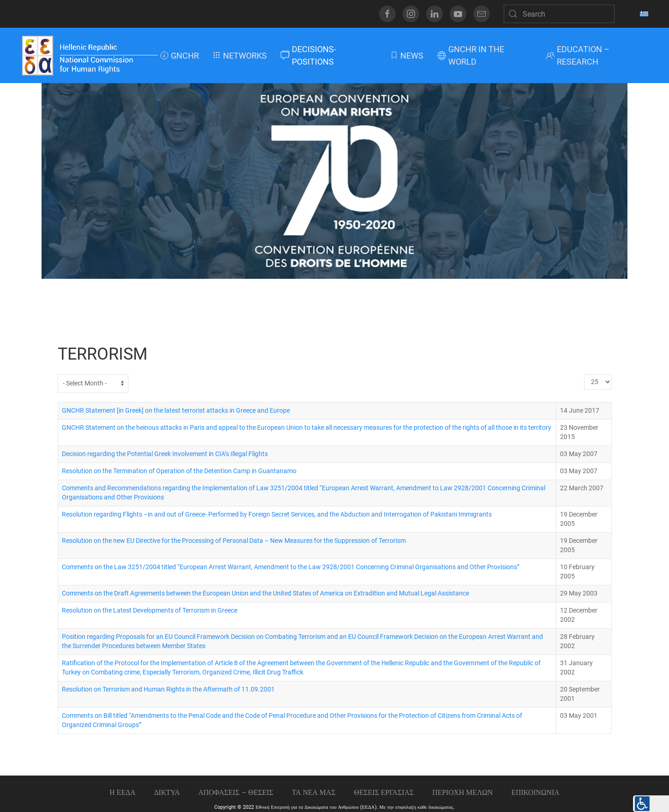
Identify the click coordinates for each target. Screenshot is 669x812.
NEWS (407, 56)
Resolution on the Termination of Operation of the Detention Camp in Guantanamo (179, 471)
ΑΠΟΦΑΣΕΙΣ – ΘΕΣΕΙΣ (236, 792)
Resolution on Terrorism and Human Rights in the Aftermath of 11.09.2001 (168, 689)
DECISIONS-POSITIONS (308, 55)
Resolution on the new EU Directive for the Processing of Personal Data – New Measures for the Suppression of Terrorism (234, 541)
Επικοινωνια (535, 792)
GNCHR (179, 56)
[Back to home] (89, 55)
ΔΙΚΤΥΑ (167, 792)
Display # (584, 375)
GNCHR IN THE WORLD (471, 55)
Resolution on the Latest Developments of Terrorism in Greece (150, 611)
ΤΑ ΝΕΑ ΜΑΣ (314, 792)
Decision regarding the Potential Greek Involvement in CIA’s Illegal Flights (165, 454)
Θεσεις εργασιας (384, 792)
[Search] (559, 14)
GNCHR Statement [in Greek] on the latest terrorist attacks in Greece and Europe (176, 411)
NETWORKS (240, 56)
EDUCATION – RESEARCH (578, 55)
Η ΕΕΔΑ (122, 792)
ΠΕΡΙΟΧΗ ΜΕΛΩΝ (462, 792)
